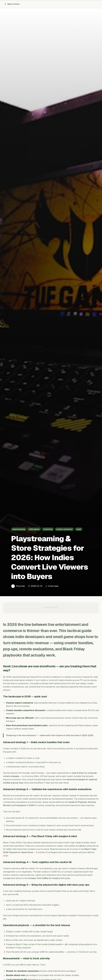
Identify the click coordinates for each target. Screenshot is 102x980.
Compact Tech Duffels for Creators (44, 878)
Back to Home (12, 4)
